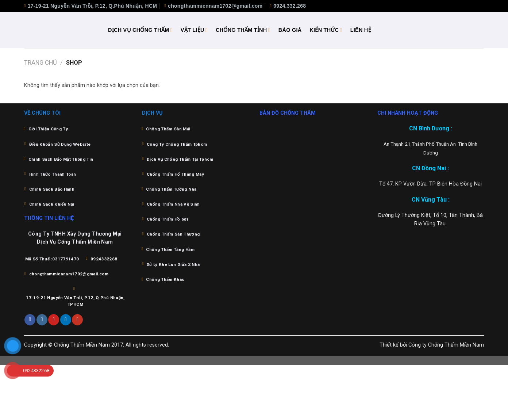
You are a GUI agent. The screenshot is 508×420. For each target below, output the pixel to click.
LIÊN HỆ (361, 30)
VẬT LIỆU (194, 30)
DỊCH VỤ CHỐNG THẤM (140, 30)
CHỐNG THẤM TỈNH (243, 30)
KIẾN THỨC (326, 30)
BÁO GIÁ (290, 30)
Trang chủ (41, 63)
